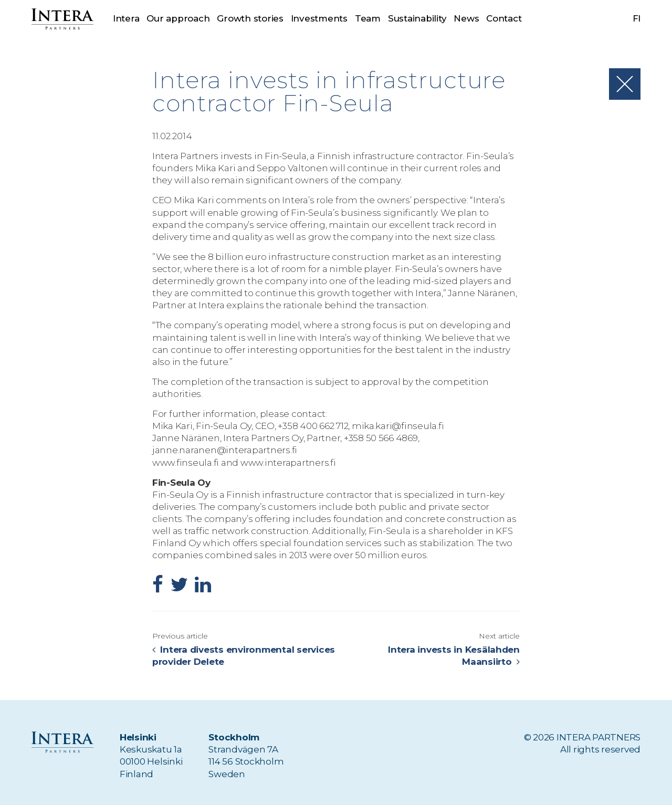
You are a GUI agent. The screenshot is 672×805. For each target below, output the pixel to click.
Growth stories (250, 18)
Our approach (178, 18)
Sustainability (417, 18)
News (467, 18)
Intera (126, 18)
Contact (504, 18)
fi (637, 18)
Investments (319, 18)
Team (368, 18)
